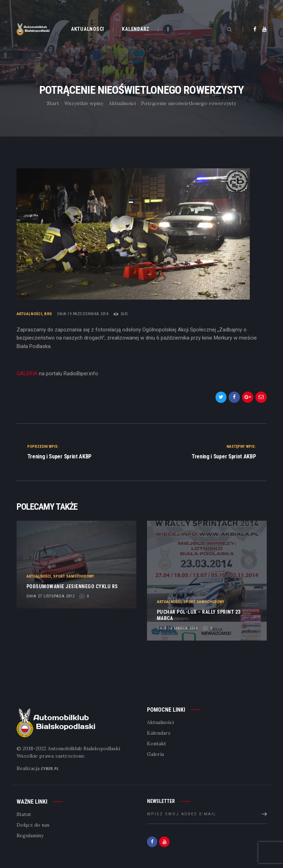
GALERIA (27, 374)
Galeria (155, 754)
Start (53, 103)
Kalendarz (159, 733)
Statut (24, 814)
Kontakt (157, 743)
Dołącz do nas (33, 825)
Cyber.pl (50, 769)
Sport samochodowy (73, 576)
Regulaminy (30, 835)
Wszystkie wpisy (84, 103)
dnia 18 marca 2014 (177, 628)
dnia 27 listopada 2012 (51, 596)
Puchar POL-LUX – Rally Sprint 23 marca (199, 615)
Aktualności (122, 103)
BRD (48, 314)
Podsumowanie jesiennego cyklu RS (72, 586)
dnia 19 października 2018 (83, 314)
